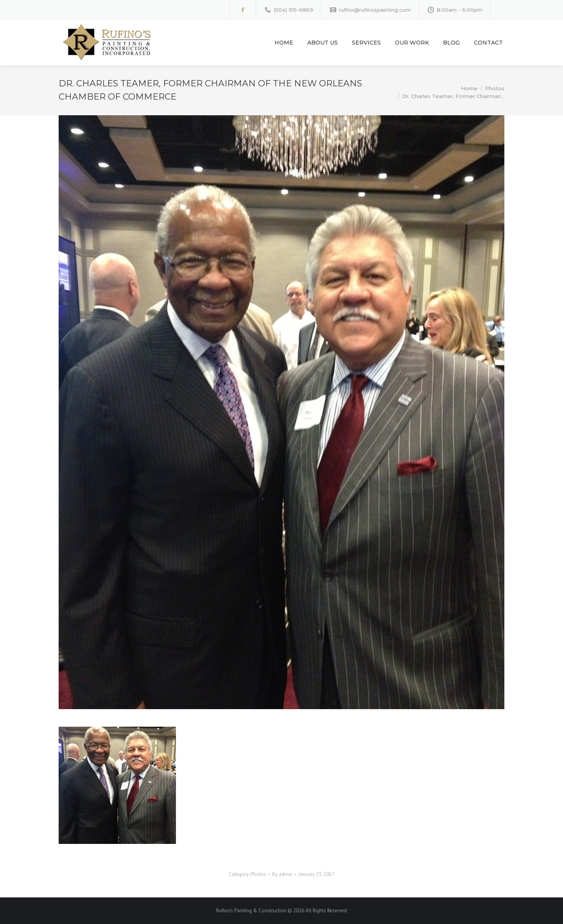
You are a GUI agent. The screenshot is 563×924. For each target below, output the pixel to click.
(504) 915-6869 (289, 10)
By (282, 874)
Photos (258, 874)
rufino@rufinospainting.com (370, 10)
